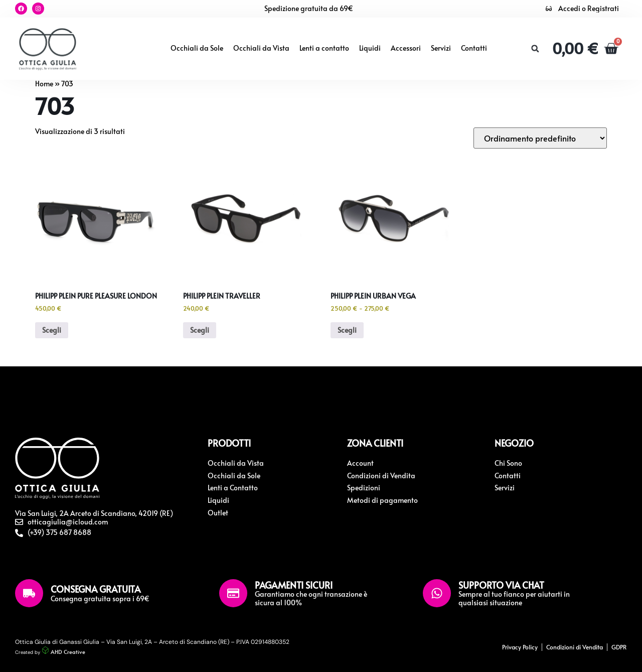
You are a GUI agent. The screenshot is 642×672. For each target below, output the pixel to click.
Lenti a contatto (324, 48)
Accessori (406, 48)
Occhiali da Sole (197, 48)
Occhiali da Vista (261, 48)
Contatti (474, 48)
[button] (535, 49)
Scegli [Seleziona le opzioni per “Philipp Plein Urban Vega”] (347, 330)
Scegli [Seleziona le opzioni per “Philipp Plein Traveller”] (200, 330)
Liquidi (370, 48)
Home (44, 84)
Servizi (441, 48)
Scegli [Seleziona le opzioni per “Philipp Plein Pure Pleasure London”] (52, 330)
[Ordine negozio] (540, 138)
